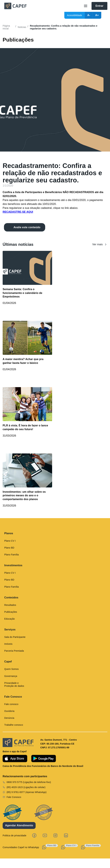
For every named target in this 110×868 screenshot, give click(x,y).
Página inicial (6, 27)
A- (89, 15)
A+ (97, 15)
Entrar (99, 6)
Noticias (22, 27)
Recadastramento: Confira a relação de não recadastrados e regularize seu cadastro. (64, 27)
